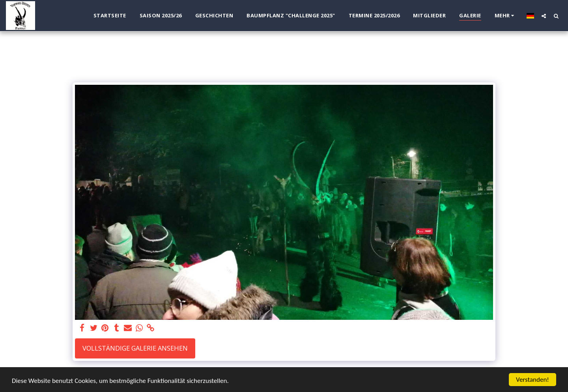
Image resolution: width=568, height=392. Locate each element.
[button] (544, 16)
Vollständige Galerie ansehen (135, 348)
